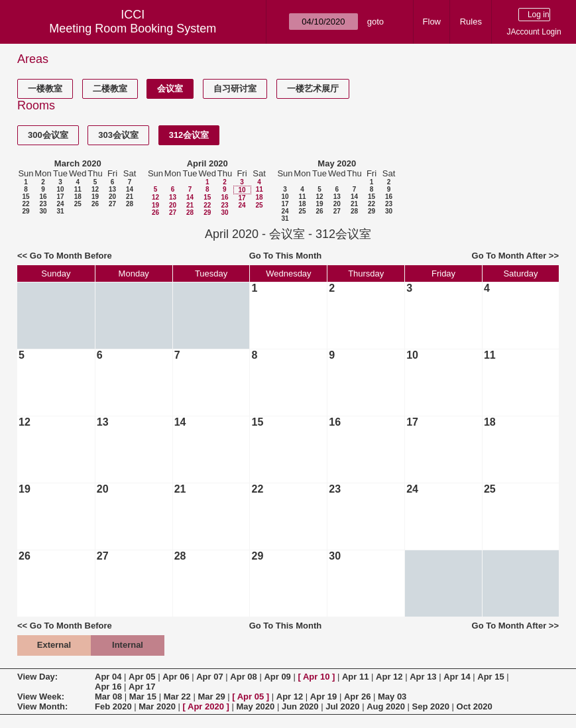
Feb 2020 (113, 706)
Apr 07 (209, 677)
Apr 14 (457, 677)
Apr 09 (277, 677)
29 (26, 211)
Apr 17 (142, 687)
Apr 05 (142, 677)
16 (43, 197)
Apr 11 (355, 677)
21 (130, 197)
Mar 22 (177, 697)
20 (112, 197)
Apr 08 (243, 677)
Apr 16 (108, 687)
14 (130, 189)
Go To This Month (286, 256)
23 (43, 204)
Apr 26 (357, 697)
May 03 (392, 697)
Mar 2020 (157, 706)
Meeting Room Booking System (133, 29)
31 (60, 211)
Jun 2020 (300, 706)
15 (26, 197)
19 (95, 197)
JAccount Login (534, 32)
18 (78, 197)
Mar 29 (211, 697)
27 (112, 204)
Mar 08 (108, 697)
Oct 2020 (475, 706)
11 (78, 189)
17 (60, 197)
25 (78, 204)
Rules (471, 22)
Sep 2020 (431, 706)
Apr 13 (423, 677)
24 (60, 204)
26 (95, 204)
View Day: (37, 677)
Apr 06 (176, 677)
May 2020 (337, 163)
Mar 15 (143, 697)
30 (43, 211)
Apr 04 (108, 677)
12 (95, 189)
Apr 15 (490, 677)
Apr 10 (316, 677)
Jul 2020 (342, 706)
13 (112, 189)
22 (26, 204)
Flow (432, 22)
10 (60, 189)
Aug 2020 (386, 706)
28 (130, 204)
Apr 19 (323, 697)
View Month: (42, 706)
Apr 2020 (206, 706)
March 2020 (78, 163)
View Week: (41, 697)
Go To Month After (509, 256)
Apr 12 (389, 677)
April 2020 (207, 163)
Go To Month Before (71, 256)
